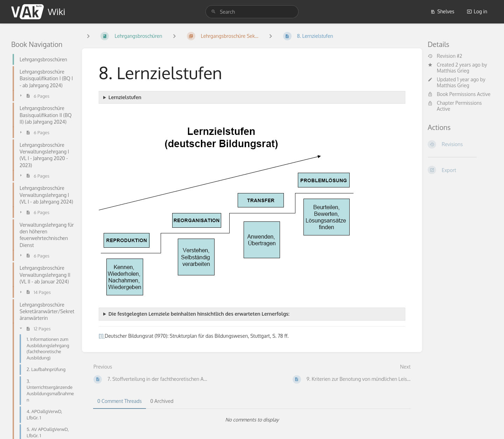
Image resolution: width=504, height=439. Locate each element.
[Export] (460, 170)
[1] (102, 336)
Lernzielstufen (125, 97)
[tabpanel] (252, 420)
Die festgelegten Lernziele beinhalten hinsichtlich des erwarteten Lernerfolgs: (199, 314)
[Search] (213, 12)
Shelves (443, 11)
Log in (477, 11)
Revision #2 (445, 56)
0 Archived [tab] (162, 401)
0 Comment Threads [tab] (120, 401)
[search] (252, 12)
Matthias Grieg (453, 71)
